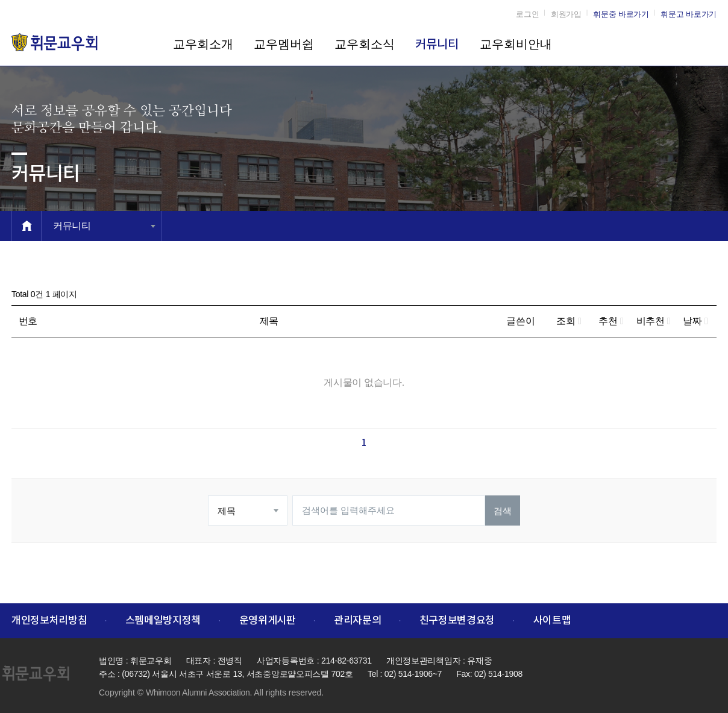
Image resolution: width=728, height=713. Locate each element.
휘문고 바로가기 (689, 14)
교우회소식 (365, 44)
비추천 (654, 321)
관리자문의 (357, 621)
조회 (569, 321)
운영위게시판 (268, 621)
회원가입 (566, 14)
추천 (611, 321)
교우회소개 (203, 44)
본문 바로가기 (0, 0)
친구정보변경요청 (457, 621)
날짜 (695, 321)
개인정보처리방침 (49, 621)
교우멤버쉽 (284, 44)
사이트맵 (552, 621)
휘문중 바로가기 (621, 14)
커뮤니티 (437, 45)
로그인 (527, 14)
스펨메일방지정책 (163, 621)
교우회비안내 (516, 44)
